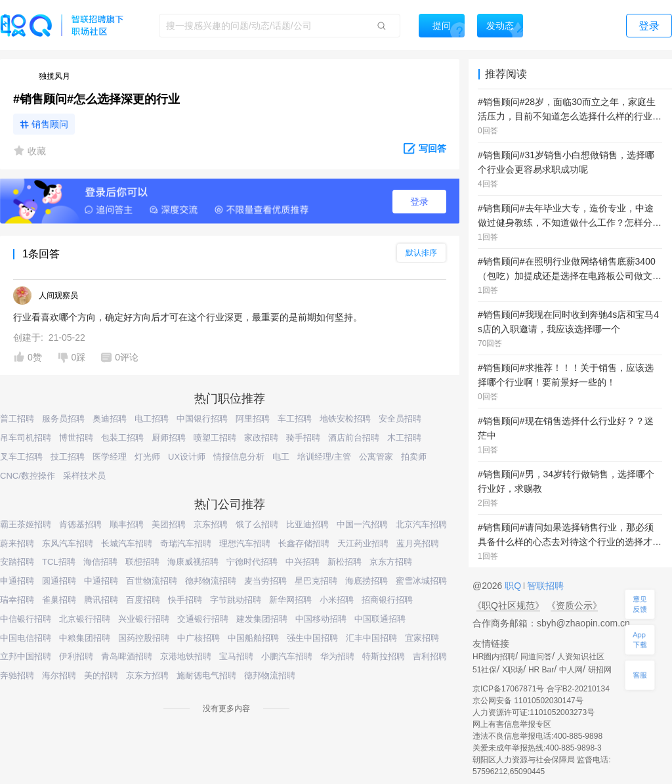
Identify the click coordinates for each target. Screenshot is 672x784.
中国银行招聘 (202, 419)
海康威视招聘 (193, 562)
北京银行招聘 (85, 619)
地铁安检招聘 (345, 419)
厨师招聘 (169, 438)
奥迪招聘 (110, 419)
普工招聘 (17, 419)
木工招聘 (404, 438)
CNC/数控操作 (28, 476)
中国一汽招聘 (362, 524)
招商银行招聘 (387, 600)
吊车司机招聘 (26, 438)
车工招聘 (295, 419)
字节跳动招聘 (236, 600)
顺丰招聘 (127, 524)
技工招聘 (68, 457)
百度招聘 (143, 600)
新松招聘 (345, 562)
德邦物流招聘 (211, 581)
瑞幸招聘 (17, 600)
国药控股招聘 (144, 638)
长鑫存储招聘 (304, 543)
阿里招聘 (253, 419)
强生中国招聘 (312, 638)
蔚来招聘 (17, 543)
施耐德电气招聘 (206, 675)
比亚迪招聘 (307, 524)
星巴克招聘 (316, 581)
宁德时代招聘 (252, 562)
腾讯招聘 (101, 600)
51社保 (485, 670)
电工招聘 (152, 419)
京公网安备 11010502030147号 (528, 701)
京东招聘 (211, 524)
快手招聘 (185, 600)
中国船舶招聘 (253, 638)
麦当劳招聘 (265, 581)
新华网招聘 (290, 600)
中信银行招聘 (26, 619)
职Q (514, 586)
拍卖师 (414, 457)
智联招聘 (544, 586)
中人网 (571, 670)
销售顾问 (50, 124)
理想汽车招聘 (245, 543)
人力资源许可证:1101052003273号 (534, 712)
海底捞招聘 (367, 581)
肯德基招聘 (80, 524)
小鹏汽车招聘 (287, 656)
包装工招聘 (122, 438)
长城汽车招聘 (127, 543)
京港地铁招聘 (186, 656)
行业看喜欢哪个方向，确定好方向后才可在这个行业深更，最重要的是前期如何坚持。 (188, 317)
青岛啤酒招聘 (127, 656)
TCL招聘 (59, 562)
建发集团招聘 (262, 619)
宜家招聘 (422, 638)
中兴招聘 (303, 562)
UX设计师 (187, 457)
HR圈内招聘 (494, 657)
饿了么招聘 (257, 524)
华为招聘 (337, 656)
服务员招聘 (63, 419)
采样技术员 (84, 476)
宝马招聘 (236, 656)
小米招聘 (337, 600)
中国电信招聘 (26, 638)
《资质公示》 (574, 605)
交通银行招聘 (203, 619)
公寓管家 (376, 457)
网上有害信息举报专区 (512, 724)
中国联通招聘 (380, 619)
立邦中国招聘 (26, 656)
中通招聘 (101, 581)
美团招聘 (169, 524)
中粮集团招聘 (85, 638)
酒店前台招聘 (354, 438)
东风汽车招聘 (68, 543)
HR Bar (541, 670)
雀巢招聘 (59, 600)
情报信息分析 (239, 457)
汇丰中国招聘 (371, 638)
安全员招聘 (400, 419)
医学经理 (110, 457)
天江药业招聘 (363, 543)
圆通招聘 (59, 581)
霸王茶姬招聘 (26, 524)
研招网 (600, 670)
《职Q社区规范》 (508, 605)
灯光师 (147, 457)
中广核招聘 (199, 638)
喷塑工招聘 (215, 438)
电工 (281, 457)
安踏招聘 (17, 562)
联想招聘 (142, 562)
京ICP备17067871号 (508, 689)
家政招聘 (261, 438)
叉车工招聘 (21, 457)
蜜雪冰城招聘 (421, 581)
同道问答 (536, 657)
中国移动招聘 (321, 619)
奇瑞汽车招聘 (186, 543)
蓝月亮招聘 (418, 543)
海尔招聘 (59, 675)
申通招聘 (17, 581)
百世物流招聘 (152, 581)
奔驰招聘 (17, 675)
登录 (419, 202)
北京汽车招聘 (421, 524)
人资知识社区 (581, 657)
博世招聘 (76, 438)
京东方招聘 (391, 562)
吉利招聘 (430, 656)
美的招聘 (101, 675)
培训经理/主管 (324, 457)
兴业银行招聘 (144, 619)
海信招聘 (100, 562)
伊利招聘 (76, 656)
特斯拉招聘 (384, 656)
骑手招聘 (303, 438)
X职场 (513, 670)
